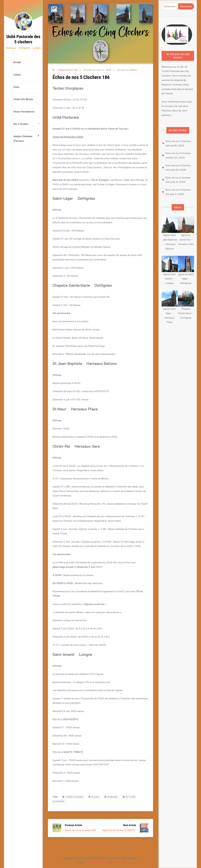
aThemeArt (118, 863)
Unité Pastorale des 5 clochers (23, 39)
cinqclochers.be (68, 70)
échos (16, 87)
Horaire (111, 797)
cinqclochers (73, 797)
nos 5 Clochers (21, 124)
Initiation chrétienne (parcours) (23, 139)
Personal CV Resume (97, 863)
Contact (17, 75)
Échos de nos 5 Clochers (178, 153)
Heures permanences (24, 112)
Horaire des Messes (23, 99)
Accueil (17, 62)
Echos (94, 797)
